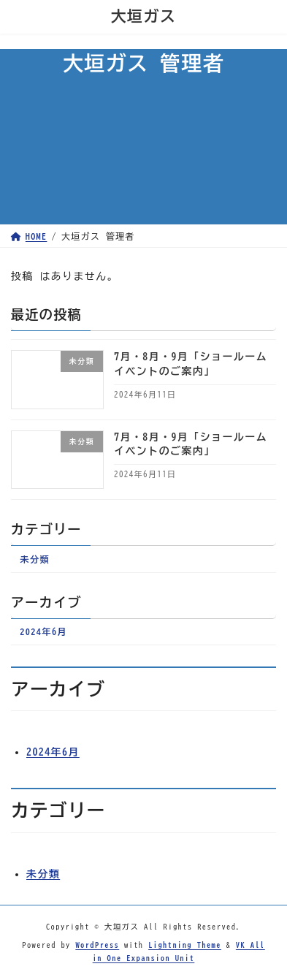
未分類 (35, 559)
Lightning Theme (185, 944)
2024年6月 (43, 632)
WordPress (97, 944)
